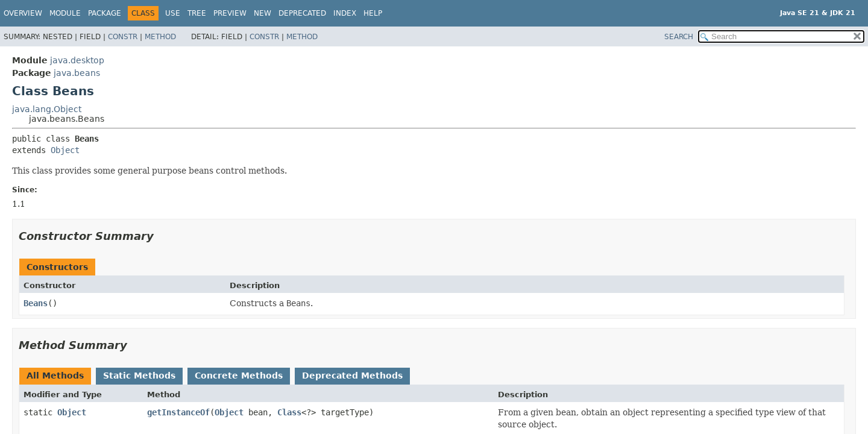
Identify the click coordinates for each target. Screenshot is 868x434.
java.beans (77, 73)
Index (345, 13)
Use (173, 13)
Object (65, 150)
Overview (23, 13)
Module (65, 13)
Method (160, 37)
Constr (123, 37)
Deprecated (302, 13)
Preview (230, 13)
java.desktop (77, 60)
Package (105, 13)
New (263, 13)
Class (289, 412)
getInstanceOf (178, 412)
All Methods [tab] (55, 376)
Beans (36, 303)
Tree (197, 13)
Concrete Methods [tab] (239, 376)
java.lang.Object (47, 109)
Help (373, 13)
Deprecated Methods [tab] (352, 376)
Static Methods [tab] (139, 376)
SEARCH (679, 37)
